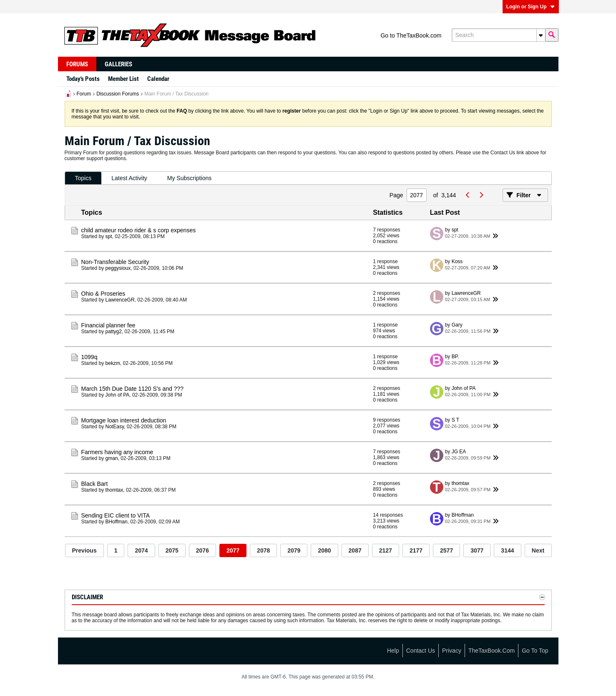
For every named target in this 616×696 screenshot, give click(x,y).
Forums (77, 64)
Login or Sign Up (531, 7)
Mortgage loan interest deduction (124, 420)
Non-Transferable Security (115, 262)
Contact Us (421, 651)
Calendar (158, 79)
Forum (84, 94)
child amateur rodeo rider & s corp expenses (139, 230)
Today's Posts (83, 79)
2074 (141, 550)
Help (393, 651)
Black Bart (95, 484)
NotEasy (115, 427)
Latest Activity (129, 178)
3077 (477, 550)
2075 (172, 550)
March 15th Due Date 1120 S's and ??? (133, 389)
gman (112, 458)
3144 (507, 550)
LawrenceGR (120, 300)
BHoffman (117, 522)
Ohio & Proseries (103, 294)
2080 (324, 550)
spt (109, 236)
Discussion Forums (118, 94)
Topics (83, 178)
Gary (457, 325)
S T (455, 420)
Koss (457, 261)
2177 (416, 550)
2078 (263, 550)
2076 (202, 550)
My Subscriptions (190, 178)
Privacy (452, 651)
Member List (123, 79)
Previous (84, 550)
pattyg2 (114, 332)
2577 (446, 550)
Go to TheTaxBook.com (411, 35)
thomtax (114, 490)
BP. (455, 357)
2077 (233, 550)
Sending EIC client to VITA (116, 515)
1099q (89, 357)
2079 (294, 550)
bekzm (113, 363)
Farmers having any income (117, 452)
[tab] (83, 178)
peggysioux (118, 268)
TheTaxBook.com (492, 651)
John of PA (118, 395)
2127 (386, 550)
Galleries (118, 64)
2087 (355, 550)
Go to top (535, 651)
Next (538, 550)
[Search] (498, 35)
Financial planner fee (108, 325)
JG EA (459, 452)
